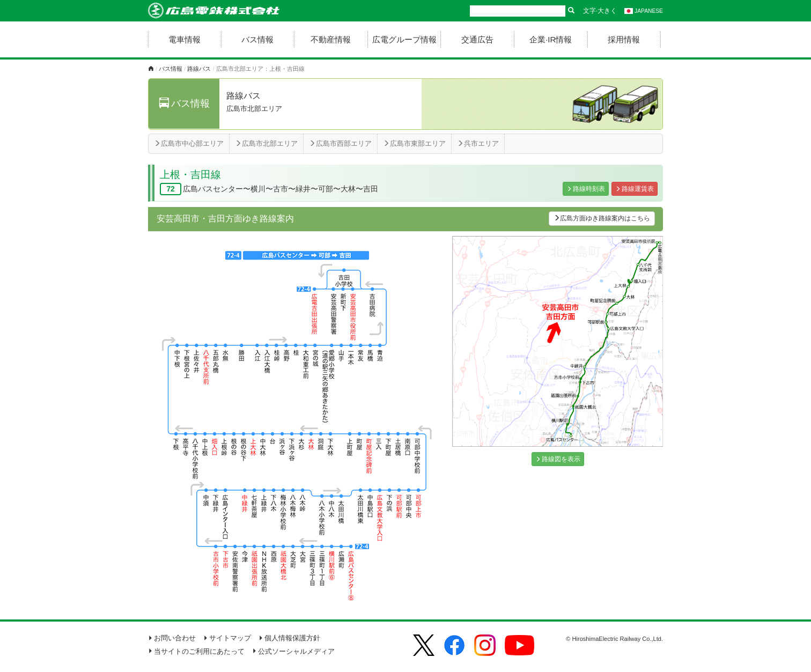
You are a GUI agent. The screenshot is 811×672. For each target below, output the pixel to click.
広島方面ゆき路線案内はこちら (602, 218)
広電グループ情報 (404, 39)
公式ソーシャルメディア (293, 651)
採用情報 (624, 39)
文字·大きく (600, 11)
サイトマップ (227, 638)
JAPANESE (644, 11)
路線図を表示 (558, 459)
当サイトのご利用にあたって (196, 651)
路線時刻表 (586, 189)
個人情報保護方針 (289, 638)
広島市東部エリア (414, 143)
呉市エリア (478, 143)
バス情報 (257, 39)
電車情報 (185, 39)
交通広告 (477, 39)
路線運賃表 (635, 189)
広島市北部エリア (266, 143)
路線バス (199, 69)
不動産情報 (331, 39)
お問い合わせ (172, 638)
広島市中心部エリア (189, 143)
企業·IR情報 (551, 39)
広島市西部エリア (340, 143)
